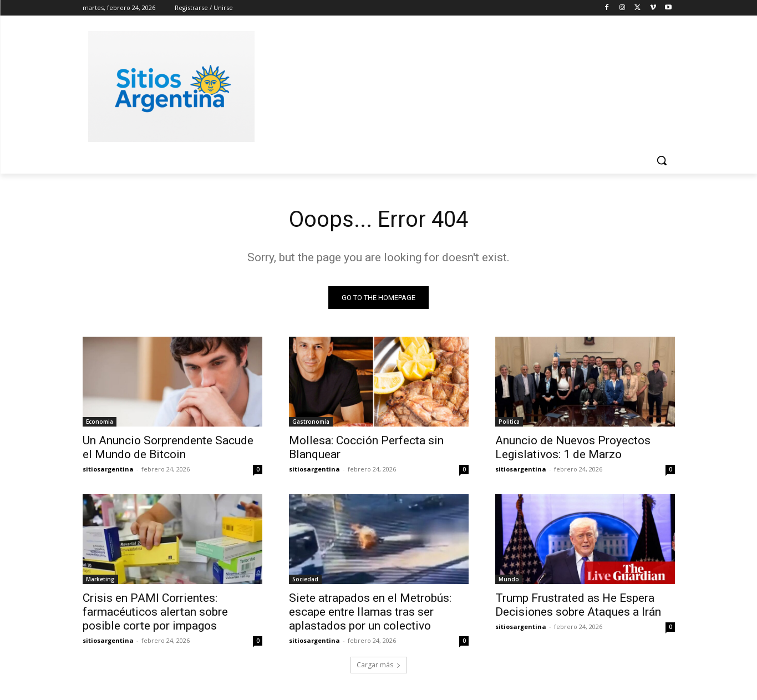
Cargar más (379, 665)
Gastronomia (311, 422)
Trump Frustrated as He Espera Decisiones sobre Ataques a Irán (578, 605)
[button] (662, 160)
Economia (100, 422)
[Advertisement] (462, 85)
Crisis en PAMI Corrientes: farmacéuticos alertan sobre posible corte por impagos (155, 612)
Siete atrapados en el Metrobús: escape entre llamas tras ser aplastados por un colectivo (370, 612)
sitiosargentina (108, 469)
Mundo (509, 579)
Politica (509, 422)
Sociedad (305, 579)
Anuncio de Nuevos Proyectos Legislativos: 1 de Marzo (573, 447)
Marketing (100, 579)
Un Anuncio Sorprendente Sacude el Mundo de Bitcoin (168, 447)
